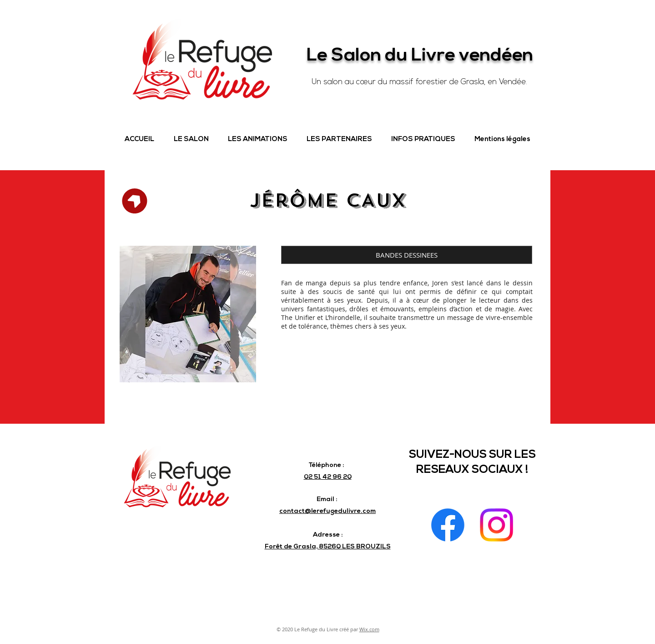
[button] (191, 140)
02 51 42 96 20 (328, 477)
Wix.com (369, 629)
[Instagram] (496, 525)
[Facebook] (448, 525)
